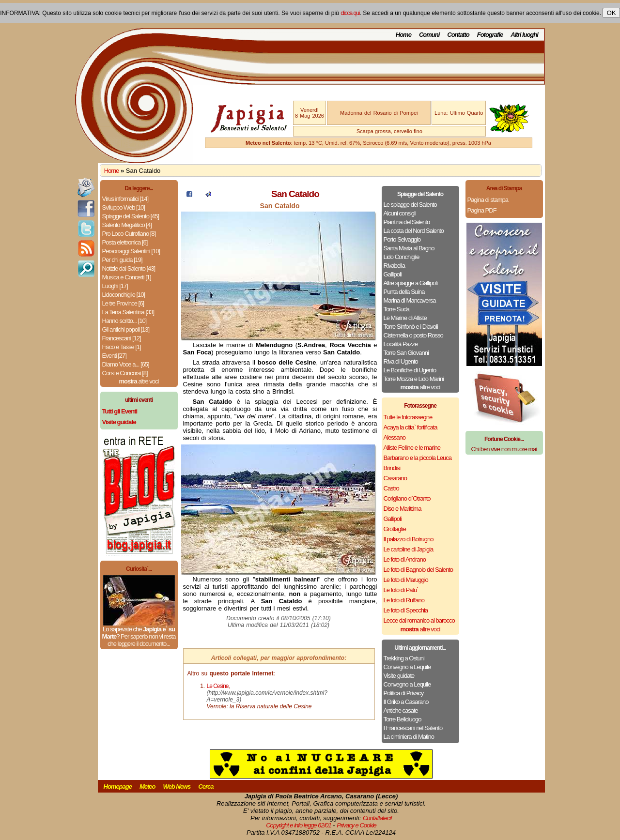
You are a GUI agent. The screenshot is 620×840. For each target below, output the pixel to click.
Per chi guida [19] (122, 260)
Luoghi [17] (115, 286)
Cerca (206, 787)
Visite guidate (399, 676)
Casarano (395, 478)
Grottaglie (395, 529)
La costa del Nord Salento (414, 231)
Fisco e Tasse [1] (122, 347)
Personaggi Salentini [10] (131, 251)
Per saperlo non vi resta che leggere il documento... (141, 640)
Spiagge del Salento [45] (131, 216)
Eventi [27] (114, 356)
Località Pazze (401, 344)
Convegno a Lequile (407, 667)
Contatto (458, 35)
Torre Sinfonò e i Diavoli (411, 327)
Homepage (118, 787)
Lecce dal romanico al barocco (419, 620)
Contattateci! (377, 818)
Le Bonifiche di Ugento (410, 370)
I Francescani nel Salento (413, 728)
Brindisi (392, 468)
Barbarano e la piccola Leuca (418, 458)
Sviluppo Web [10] (124, 207)
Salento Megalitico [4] (127, 225)
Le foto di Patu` (401, 590)
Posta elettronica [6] (125, 242)
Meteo (147, 787)
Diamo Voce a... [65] (126, 364)
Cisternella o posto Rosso (413, 335)
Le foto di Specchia (406, 610)
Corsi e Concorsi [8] (125, 373)
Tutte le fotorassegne (408, 417)
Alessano (395, 437)
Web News (177, 787)
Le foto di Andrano (405, 559)
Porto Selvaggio (402, 239)
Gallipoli (393, 274)
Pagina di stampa (488, 200)
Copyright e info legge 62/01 (299, 825)
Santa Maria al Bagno (409, 248)
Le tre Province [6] (123, 303)
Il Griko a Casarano (406, 702)
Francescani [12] (122, 338)
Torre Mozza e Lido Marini (414, 379)
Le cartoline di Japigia (409, 549)
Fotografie (490, 35)
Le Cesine (218, 686)
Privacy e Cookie (356, 825)
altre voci (139, 381)
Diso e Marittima (403, 509)
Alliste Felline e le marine (412, 448)
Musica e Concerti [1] (127, 277)
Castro (391, 488)
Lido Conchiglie (402, 257)
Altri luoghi (524, 35)
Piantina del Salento (407, 222)
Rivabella (394, 266)
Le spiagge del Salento (410, 205)
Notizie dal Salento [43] (129, 268)
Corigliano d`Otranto (407, 498)
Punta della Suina (404, 292)
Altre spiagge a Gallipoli (411, 283)
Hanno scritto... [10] (124, 321)
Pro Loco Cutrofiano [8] (129, 234)
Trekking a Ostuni (404, 658)
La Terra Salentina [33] (128, 312)
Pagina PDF (482, 210)
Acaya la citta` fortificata (411, 427)
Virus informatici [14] (125, 199)
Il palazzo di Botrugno (409, 539)
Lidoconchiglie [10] (124, 295)
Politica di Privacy (404, 693)
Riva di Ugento (401, 361)
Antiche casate (401, 710)
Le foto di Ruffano (404, 600)
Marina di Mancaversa (410, 300)
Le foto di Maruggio (406, 580)
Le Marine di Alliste (405, 318)
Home (403, 35)
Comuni (429, 35)
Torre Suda (397, 309)
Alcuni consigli (400, 213)
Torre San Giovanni (406, 353)
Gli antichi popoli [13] (126, 329)
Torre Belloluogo (403, 719)
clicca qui (350, 13)
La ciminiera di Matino (409, 737)
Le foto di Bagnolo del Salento (418, 570)
